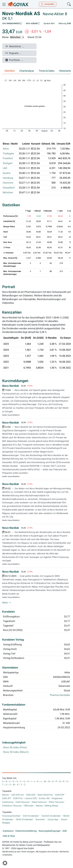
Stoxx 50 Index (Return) (16, 752)
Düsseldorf (9, 188)
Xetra (6, 149)
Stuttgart (8, 163)
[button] (5, 863)
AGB (65, 831)
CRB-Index (29, 806)
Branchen (40, 820)
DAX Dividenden (31, 816)
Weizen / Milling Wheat (47, 806)
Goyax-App (53, 820)
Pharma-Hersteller (60, 695)
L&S (5, 168)
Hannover (8, 183)
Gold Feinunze (22, 802)
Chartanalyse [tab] (27, 71)
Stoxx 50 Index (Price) (15, 747)
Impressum (8, 831)
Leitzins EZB (31, 798)
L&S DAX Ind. (18, 795)
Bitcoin (6, 795)
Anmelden (48, 4)
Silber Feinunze (39, 802)
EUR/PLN (18, 798)
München (8, 192)
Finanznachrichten (11, 816)
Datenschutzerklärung (26, 831)
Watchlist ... (15, 46)
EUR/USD (31, 795)
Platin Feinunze (56, 802)
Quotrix (7, 173)
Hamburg (8, 178)
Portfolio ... (14, 60)
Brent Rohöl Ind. (45, 795)
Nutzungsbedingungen (50, 831)
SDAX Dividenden (24, 820)
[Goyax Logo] (18, 4)
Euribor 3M (44, 798)
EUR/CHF (60, 795)
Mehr (7, 603)
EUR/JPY (7, 798)
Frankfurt (8, 158)
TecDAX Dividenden (51, 816)
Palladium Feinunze (12, 806)
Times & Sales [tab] (47, 71)
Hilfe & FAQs (9, 836)
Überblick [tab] (10, 71)
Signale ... (13, 53)
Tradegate (8, 153)
